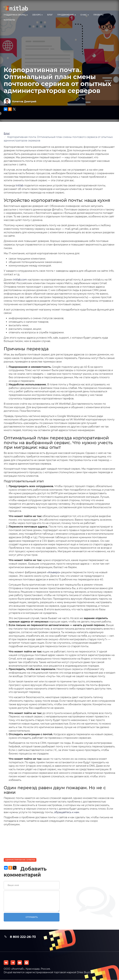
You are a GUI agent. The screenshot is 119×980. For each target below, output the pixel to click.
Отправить (32, 917)
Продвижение (67, 15)
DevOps (37, 15)
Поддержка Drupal (16, 15)
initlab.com (20, 280)
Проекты (98, 15)
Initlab (20, 185)
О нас (85, 15)
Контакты (9, 20)
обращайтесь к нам (67, 812)
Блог (50, 15)
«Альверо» (54, 572)
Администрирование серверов (20, 860)
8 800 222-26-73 (23, 937)
